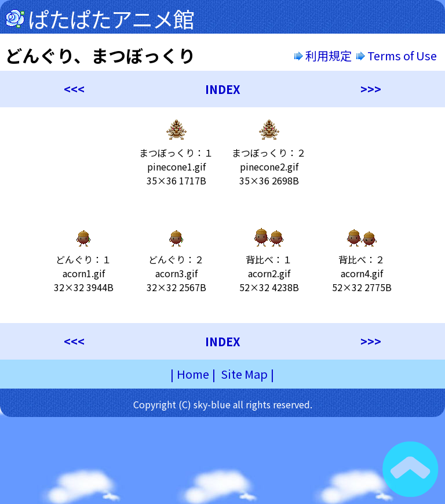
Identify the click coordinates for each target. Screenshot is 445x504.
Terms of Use (398, 55)
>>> (371, 89)
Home (193, 374)
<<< (74, 89)
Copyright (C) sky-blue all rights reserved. (223, 404)
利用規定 (323, 55)
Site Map (244, 374)
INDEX (223, 89)
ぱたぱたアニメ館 (111, 19)
